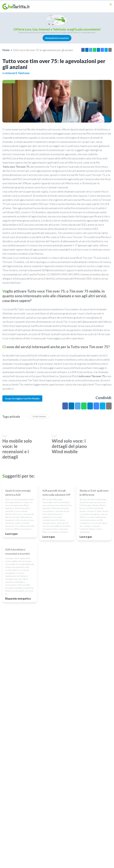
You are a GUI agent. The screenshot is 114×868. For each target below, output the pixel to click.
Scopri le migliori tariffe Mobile (22, 398)
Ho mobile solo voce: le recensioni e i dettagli (17, 449)
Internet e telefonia (17, 73)
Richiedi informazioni (57, 38)
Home (6, 50)
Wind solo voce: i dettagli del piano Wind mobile (69, 446)
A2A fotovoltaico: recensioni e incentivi (17, 590)
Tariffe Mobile (39, 416)
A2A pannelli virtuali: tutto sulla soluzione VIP (56, 512)
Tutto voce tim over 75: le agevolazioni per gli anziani (43, 50)
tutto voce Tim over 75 (92, 376)
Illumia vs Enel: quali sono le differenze (94, 512)
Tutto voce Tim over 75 (16, 167)
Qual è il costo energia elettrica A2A (18, 512)
